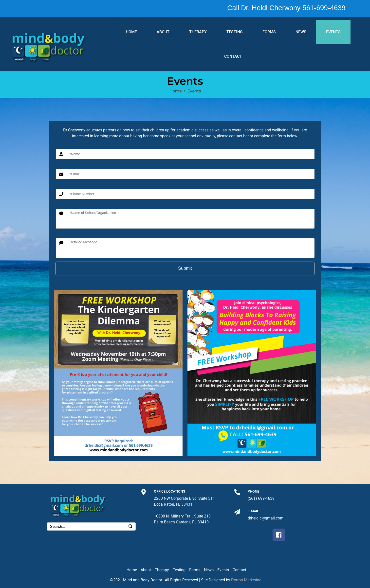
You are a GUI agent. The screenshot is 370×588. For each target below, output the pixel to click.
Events (333, 32)
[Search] (130, 526)
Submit (185, 268)
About (163, 32)
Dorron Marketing (246, 580)
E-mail (253, 511)
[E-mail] (237, 512)
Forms (269, 32)
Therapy (198, 32)
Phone (253, 491)
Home (131, 32)
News (301, 32)
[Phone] (237, 492)
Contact (233, 56)
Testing (235, 32)
